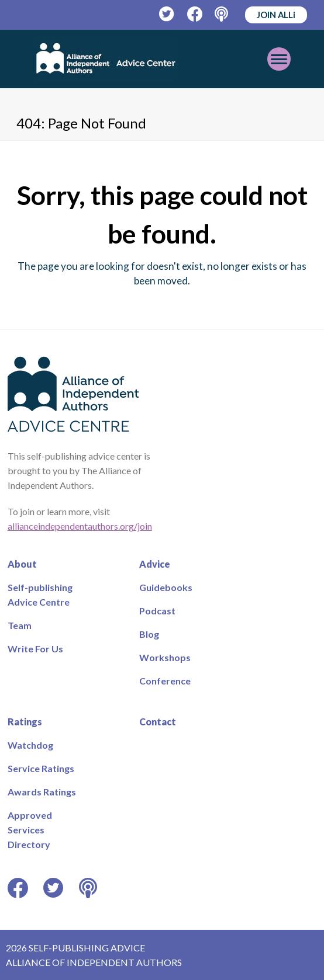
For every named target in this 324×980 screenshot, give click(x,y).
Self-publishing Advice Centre (40, 595)
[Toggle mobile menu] (279, 59)
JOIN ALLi (276, 15)
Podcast (157, 611)
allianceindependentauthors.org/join (80, 526)
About (22, 564)
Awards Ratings (42, 792)
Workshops (165, 657)
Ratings (25, 722)
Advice (155, 564)
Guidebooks (166, 587)
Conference (165, 681)
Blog (149, 634)
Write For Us (35, 649)
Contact (158, 722)
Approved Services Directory (30, 830)
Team (20, 625)
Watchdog (30, 745)
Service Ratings (41, 768)
